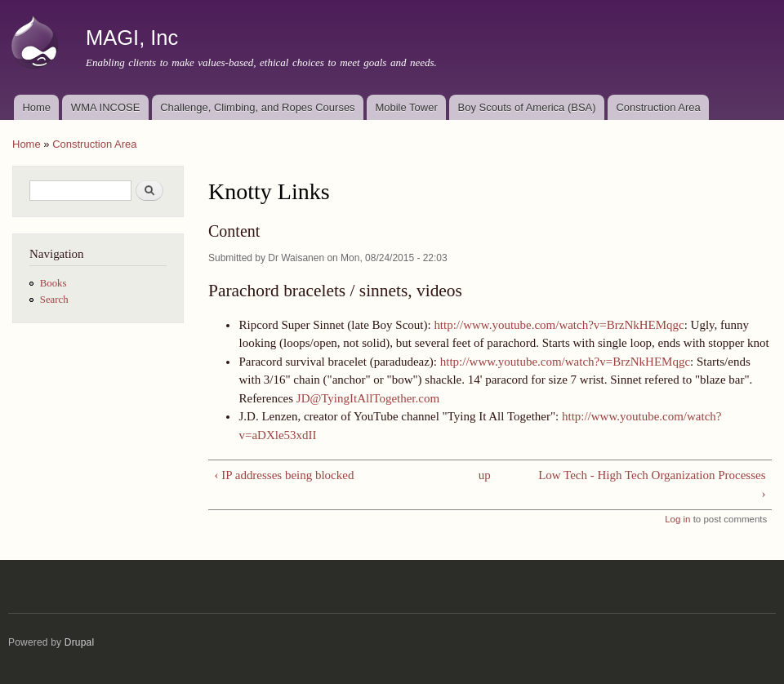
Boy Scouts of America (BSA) (527, 107)
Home (36, 107)
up (485, 475)
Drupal (80, 642)
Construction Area (658, 107)
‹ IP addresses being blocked (284, 475)
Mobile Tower (406, 107)
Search (54, 300)
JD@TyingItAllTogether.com (368, 398)
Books (53, 283)
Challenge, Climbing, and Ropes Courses (257, 107)
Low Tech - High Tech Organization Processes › (652, 484)
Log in (677, 519)
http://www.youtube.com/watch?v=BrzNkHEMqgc (559, 325)
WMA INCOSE (106, 107)
